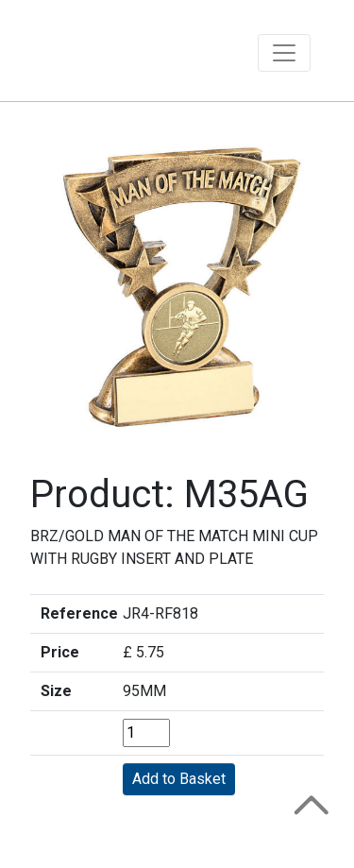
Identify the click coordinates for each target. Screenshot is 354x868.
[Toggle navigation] (284, 53)
